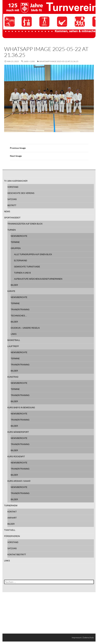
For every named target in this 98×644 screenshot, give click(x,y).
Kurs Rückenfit (16, 457)
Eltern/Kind (20, 261)
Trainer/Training (20, 310)
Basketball (14, 340)
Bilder (14, 285)
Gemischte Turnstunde (27, 267)
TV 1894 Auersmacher (16, 181)
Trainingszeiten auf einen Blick (25, 224)
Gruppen (16, 248)
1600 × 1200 (29, 61)
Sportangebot (12, 218)
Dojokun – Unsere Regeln (25, 328)
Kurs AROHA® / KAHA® (19, 481)
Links (14, 334)
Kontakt (12, 512)
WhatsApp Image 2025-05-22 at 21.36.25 (59, 61)
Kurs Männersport (18, 432)
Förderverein (12, 536)
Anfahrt (12, 518)
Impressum (77, 637)
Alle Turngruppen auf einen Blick (33, 254)
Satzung (12, 199)
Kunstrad (13, 377)
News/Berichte (19, 236)
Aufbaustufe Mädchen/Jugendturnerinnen (38, 279)
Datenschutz (88, 637)
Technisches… (19, 316)
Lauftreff (13, 346)
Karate (11, 291)
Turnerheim (11, 506)
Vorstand (13, 187)
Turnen (12, 230)
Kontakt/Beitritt (17, 555)
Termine (15, 242)
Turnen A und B (22, 273)
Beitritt (12, 205)
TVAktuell (10, 530)
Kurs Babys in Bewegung (21, 408)
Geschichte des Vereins (21, 193)
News (7, 212)
